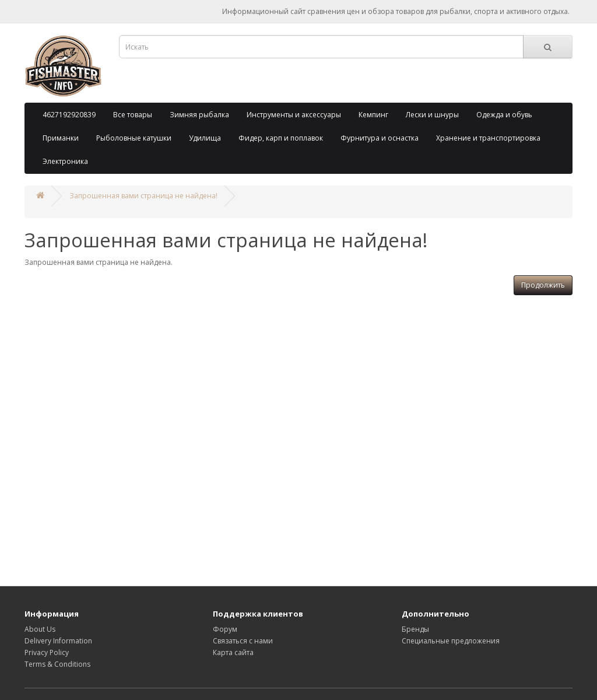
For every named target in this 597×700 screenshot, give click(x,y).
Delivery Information (58, 641)
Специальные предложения (451, 641)
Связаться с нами (243, 641)
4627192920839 (69, 115)
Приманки (61, 138)
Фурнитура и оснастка (380, 138)
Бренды (415, 629)
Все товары (133, 115)
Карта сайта (233, 652)
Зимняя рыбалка (199, 115)
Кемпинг (373, 115)
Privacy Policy (47, 652)
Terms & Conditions (57, 664)
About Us (40, 629)
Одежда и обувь (504, 115)
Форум (225, 629)
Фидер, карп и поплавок (281, 138)
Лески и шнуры (432, 115)
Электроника (65, 161)
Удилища (205, 138)
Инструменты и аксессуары (294, 115)
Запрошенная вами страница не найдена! (143, 196)
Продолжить (543, 285)
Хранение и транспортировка (488, 138)
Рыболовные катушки (134, 138)
